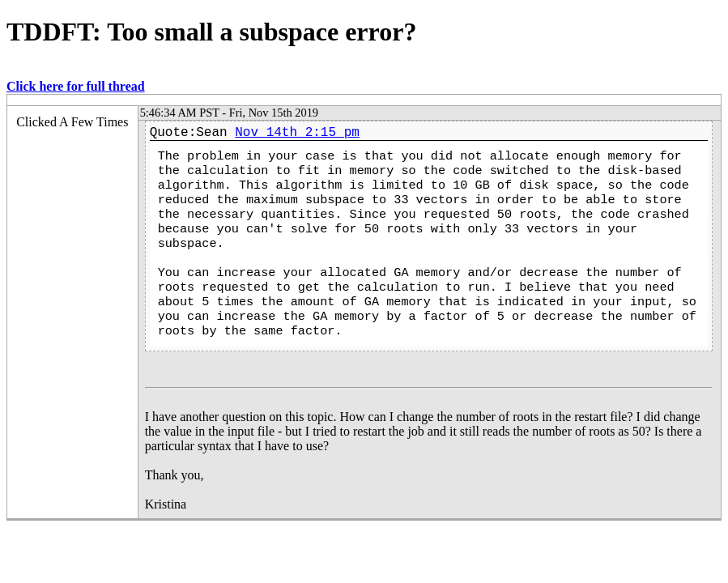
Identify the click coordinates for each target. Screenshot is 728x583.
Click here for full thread (76, 86)
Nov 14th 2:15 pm (297, 133)
